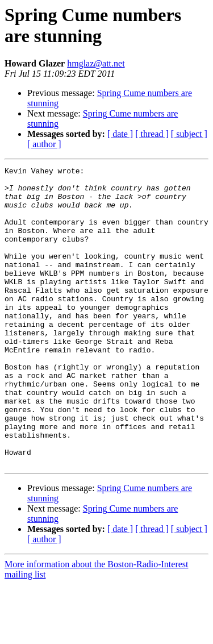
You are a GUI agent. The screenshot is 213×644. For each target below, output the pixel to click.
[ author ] (44, 144)
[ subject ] (189, 134)
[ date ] (120, 134)
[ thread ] (152, 134)
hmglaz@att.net (96, 63)
